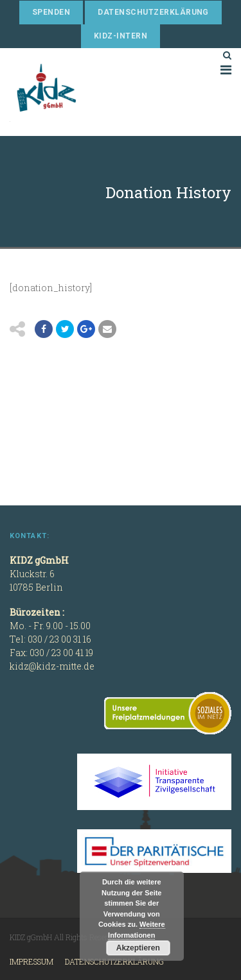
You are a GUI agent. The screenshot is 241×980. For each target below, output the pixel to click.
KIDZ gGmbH (106, 92)
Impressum (31, 961)
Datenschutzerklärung (153, 12)
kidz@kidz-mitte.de (52, 666)
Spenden (51, 12)
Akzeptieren (138, 948)
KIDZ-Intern (121, 36)
